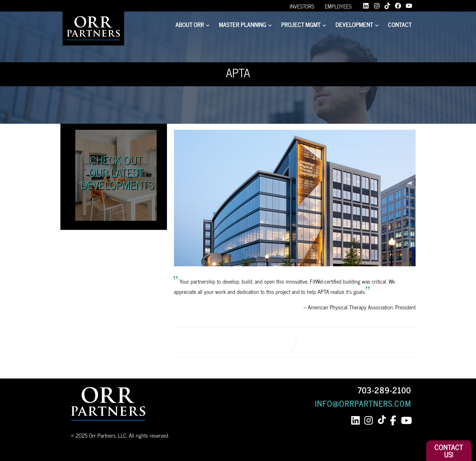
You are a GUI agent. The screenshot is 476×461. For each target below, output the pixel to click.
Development (357, 24)
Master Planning (245, 24)
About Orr (192, 24)
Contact (400, 24)
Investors (302, 6)
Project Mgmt (304, 24)
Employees (338, 6)
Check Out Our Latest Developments (117, 172)
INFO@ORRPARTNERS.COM (363, 403)
